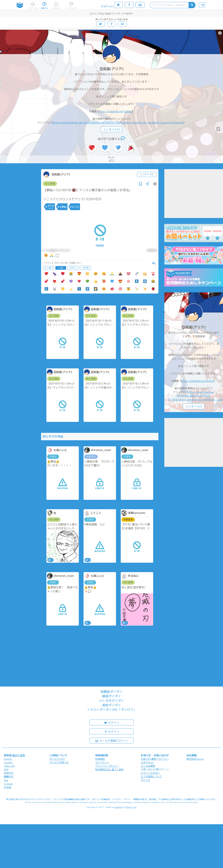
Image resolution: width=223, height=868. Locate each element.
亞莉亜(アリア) (112, 69)
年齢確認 (100, 245)
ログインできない (150, 773)
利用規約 (100, 759)
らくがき (50, 184)
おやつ (73, 268)
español (8, 762)
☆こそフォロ (111, 129)
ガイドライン (102, 762)
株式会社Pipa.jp (195, 759)
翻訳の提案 (19, 755)
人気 (61, 268)
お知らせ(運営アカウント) (155, 759)
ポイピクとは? (57, 759)
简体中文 (9, 773)
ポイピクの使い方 (59, 762)
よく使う (49, 268)
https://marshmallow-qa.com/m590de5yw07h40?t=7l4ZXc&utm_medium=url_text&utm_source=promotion (118, 122)
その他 (85, 268)
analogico (118, 807)
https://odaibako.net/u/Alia (115, 111)
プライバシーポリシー (107, 766)
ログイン (111, 722)
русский (8, 784)
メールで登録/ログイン (112, 740)
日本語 (7, 787)
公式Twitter (147, 762)
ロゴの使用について (151, 776)
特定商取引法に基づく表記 (109, 769)
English (8, 759)
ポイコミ (146, 780)
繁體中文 (9, 776)
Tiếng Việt (9, 766)
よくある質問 (148, 766)
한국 (6, 769)
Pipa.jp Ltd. (131, 807)
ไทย (6, 780)
